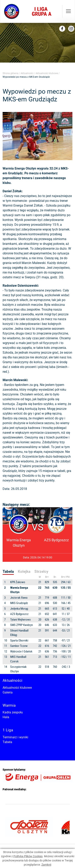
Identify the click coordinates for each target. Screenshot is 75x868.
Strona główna (10, 73)
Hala (6, 717)
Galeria (8, 692)
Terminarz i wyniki (15, 737)
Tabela (7, 742)
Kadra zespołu (13, 712)
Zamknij (46, 865)
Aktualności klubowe (47, 73)
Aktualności (27, 73)
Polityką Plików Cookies (28, 856)
